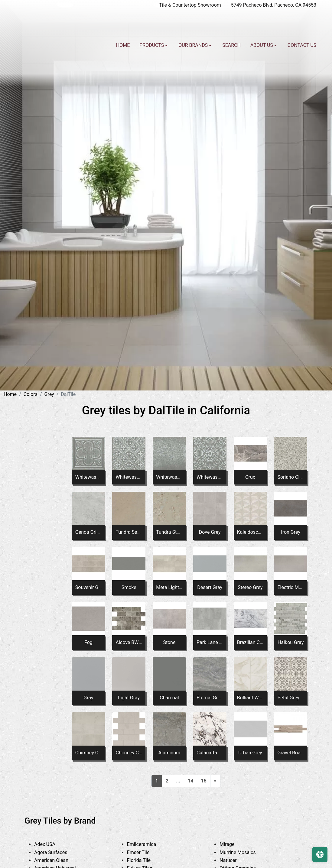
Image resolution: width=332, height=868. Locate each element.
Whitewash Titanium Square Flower (129, 477)
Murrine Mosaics (243, 852)
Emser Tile (145, 852)
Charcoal (169, 698)
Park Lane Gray (210, 642)
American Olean (58, 860)
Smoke (129, 587)
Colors (31, 394)
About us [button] (262, 45)
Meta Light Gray (169, 587)
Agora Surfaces (56, 852)
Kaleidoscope (250, 532)
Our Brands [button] (194, 45)
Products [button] (152, 45)
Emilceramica (147, 844)
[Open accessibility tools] (320, 854)
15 (203, 781)
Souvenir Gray (88, 587)
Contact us (302, 45)
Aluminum (169, 753)
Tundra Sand (129, 532)
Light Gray (129, 698)
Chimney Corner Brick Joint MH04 (129, 753)
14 (190, 781)
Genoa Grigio (88, 532)
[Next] (215, 781)
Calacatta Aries (210, 753)
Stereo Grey (250, 587)
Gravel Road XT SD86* (290, 753)
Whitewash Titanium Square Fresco (169, 477)
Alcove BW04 (129, 642)
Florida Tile (146, 860)
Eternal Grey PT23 (210, 698)
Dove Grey (210, 532)
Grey (49, 394)
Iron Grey (291, 532)
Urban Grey (250, 753)
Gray (88, 698)
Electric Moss (290, 587)
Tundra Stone (169, 532)
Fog (88, 642)
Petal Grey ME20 (290, 698)
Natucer (234, 860)
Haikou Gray (291, 642)
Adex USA (50, 844)
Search (231, 45)
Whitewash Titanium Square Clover (88, 477)
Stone (169, 642)
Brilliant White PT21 (250, 698)
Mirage (233, 844)
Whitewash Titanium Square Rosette (210, 477)
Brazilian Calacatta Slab (250, 642)
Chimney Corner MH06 (88, 753)
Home (123, 45)
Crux (250, 477)
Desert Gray (210, 587)
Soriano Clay (290, 477)
